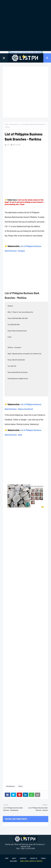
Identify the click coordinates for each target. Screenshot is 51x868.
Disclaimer (13, 861)
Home (7, 124)
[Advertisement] (25, 26)
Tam (8, 145)
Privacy (43, 858)
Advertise (23, 858)
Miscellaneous (14, 124)
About (14, 858)
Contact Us (34, 858)
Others (20, 786)
